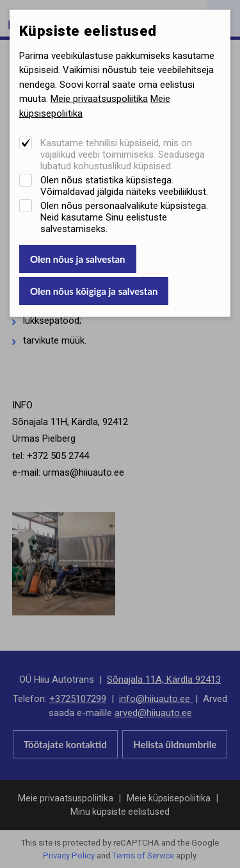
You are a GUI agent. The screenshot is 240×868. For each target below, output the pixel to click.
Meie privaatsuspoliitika (99, 99)
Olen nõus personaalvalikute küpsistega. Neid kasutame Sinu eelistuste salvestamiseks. (124, 217)
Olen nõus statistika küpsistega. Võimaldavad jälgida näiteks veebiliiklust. (124, 186)
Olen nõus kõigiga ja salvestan (94, 291)
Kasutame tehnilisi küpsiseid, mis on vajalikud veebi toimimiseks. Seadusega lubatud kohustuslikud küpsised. (123, 154)
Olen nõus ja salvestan (78, 259)
